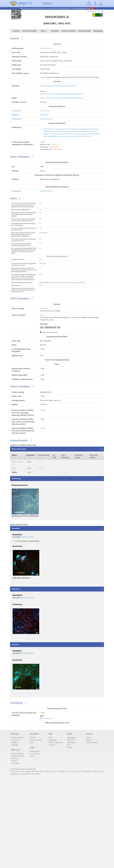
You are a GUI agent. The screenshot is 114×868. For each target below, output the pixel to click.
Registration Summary (92, 12)
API (68, 831)
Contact (70, 834)
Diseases (17, 849)
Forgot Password (91, 829)
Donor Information (31, 37)
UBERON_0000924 (31, 736)
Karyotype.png (49, 803)
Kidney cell (45, 356)
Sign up (88, 826)
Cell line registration (57, 829)
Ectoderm (19, 726)
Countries (17, 846)
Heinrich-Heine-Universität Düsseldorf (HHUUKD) (61, 99)
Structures (71, 826)
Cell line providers (21, 841)
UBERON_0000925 (31, 614)
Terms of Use (37, 841)
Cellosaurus (20, 126)
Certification (54, 826)
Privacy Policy (80, 9)
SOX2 (17, 541)
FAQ (51, 823)
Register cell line (20, 823)
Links (33, 829)
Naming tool (72, 829)
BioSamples (20, 135)
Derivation (55, 37)
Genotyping (96, 37)
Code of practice (38, 826)
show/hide (30, 83)
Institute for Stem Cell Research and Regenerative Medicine (65, 108)
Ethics (44, 37)
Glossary (53, 831)
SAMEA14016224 (48, 135)
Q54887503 (46, 131)
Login (98, 4)
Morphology (20, 552)
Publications (18, 852)
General (18, 37)
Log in (87, 823)
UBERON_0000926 (31, 679)
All (17, 829)
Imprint (34, 844)
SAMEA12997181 (48, 217)
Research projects (21, 844)
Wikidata (18, 131)
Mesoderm (19, 669)
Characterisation (83, 37)
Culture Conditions (68, 37)
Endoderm (19, 604)
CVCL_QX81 (46, 126)
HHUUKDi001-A (47, 55)
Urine (43, 363)
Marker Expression (22, 520)
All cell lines (18, 826)
